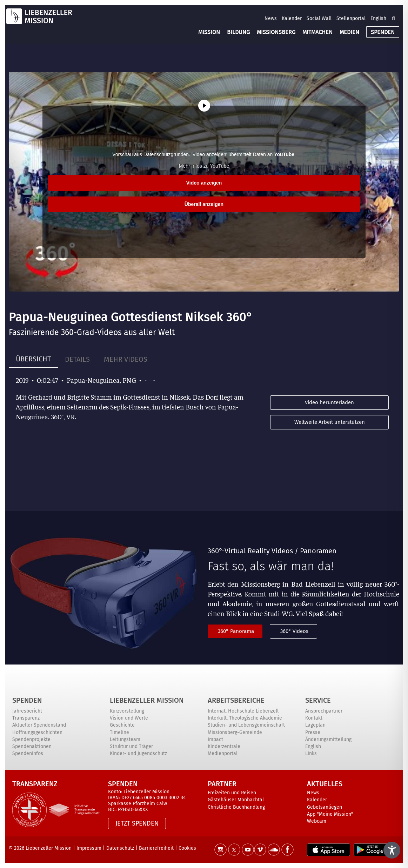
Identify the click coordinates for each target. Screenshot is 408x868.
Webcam (317, 821)
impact (215, 739)
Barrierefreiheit (156, 848)
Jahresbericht (27, 711)
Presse (313, 732)
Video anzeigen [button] (204, 183)
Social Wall (319, 18)
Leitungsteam (125, 739)
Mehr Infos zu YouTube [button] (204, 166)
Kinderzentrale (224, 746)
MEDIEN (349, 32)
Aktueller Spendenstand (39, 725)
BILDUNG (238, 32)
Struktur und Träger (131, 746)
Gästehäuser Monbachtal (236, 800)
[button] (393, 18)
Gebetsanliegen (325, 807)
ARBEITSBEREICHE (236, 700)
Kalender (292, 18)
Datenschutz (120, 848)
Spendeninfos (28, 753)
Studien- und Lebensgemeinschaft (246, 725)
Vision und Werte (129, 718)
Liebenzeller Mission (147, 700)
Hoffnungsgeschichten (37, 732)
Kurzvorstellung (127, 711)
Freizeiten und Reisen (232, 793)
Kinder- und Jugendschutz (138, 753)
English (378, 18)
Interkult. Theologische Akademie (245, 718)
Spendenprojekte (31, 739)
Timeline (119, 732)
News (271, 18)
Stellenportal (351, 18)
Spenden (27, 700)
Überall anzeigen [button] (204, 204)
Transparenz (26, 718)
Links (311, 753)
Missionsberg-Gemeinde (235, 732)
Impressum (89, 848)
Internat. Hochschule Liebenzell (243, 711)
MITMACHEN (317, 32)
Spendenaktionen (32, 746)
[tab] (33, 359)
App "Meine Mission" (330, 814)
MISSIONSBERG (276, 32)
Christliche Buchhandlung (236, 807)
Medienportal (223, 753)
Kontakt (314, 718)
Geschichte (122, 725)
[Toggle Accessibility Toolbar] (392, 850)
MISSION (209, 32)
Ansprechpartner (324, 711)
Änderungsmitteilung (328, 739)
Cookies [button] (187, 848)
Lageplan (315, 725)
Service (318, 700)
